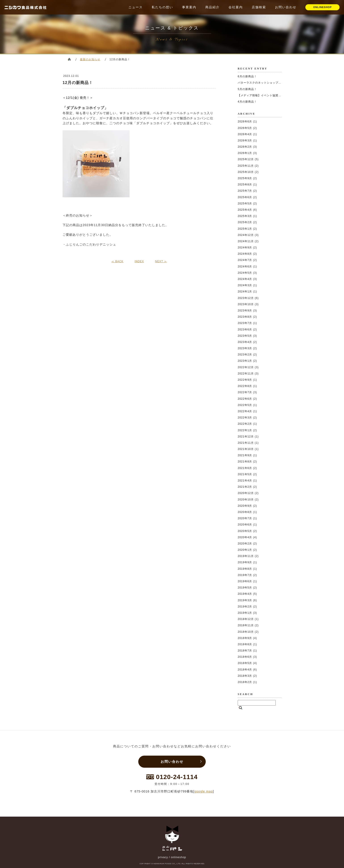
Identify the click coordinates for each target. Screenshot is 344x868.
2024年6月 (245, 267)
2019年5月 (245, 588)
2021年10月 (246, 449)
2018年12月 (246, 619)
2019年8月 (245, 569)
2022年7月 (245, 392)
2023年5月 (245, 336)
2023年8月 (245, 317)
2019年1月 (245, 613)
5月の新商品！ (247, 89)
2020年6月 (245, 525)
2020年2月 (245, 544)
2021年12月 (246, 437)
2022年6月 (245, 399)
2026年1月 (245, 153)
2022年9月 (245, 380)
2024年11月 (246, 241)
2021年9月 (245, 455)
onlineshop (178, 857)
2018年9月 (245, 638)
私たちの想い (162, 7)
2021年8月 (245, 462)
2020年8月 (245, 512)
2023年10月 (246, 304)
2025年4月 (245, 210)
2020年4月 (245, 537)
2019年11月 (246, 556)
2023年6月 (245, 330)
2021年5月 (245, 474)
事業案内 (189, 7)
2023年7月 (245, 323)
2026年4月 (245, 134)
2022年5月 (245, 405)
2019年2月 (245, 607)
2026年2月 (245, 147)
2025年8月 (245, 185)
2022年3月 (245, 418)
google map (204, 791)
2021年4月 (245, 481)
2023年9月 (245, 311)
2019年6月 (245, 581)
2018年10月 (246, 632)
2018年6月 (245, 657)
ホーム (69, 59)
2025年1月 (245, 229)
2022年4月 (245, 411)
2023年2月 (245, 355)
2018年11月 (246, 625)
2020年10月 (246, 500)
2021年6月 (245, 468)
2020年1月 (245, 550)
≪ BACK (117, 261)
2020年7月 (245, 518)
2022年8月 (245, 386)
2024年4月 (245, 279)
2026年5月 (245, 128)
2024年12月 (246, 235)
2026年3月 (245, 141)
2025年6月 (245, 197)
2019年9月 (245, 562)
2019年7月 (245, 575)
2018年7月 (245, 651)
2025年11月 (246, 166)
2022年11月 (246, 374)
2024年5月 (245, 273)
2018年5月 (245, 663)
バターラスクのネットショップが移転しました (268, 83)
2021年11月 (246, 443)
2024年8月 (245, 254)
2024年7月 (245, 260)
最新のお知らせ (90, 59)
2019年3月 (245, 600)
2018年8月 (245, 644)
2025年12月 (246, 159)
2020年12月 (246, 493)
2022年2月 (245, 424)
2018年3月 (245, 676)
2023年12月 (246, 298)
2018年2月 (245, 682)
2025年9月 (245, 178)
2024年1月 (245, 292)
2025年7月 (245, 191)
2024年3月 (245, 285)
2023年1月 (245, 361)
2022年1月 (245, 430)
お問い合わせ (286, 7)
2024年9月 (245, 248)
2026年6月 (245, 122)
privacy (163, 857)
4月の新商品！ (247, 102)
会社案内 (236, 7)
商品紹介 (212, 7)
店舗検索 (259, 7)
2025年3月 (245, 216)
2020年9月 (245, 506)
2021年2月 (245, 487)
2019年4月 (245, 594)
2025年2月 (245, 222)
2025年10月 (246, 172)
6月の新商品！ (247, 76)
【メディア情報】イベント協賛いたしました (267, 95)
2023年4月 (245, 342)
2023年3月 (245, 348)
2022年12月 (246, 367)
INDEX (139, 261)
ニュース (136, 7)
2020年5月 (245, 531)
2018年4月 (245, 670)
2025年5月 (245, 204)
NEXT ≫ (161, 261)
